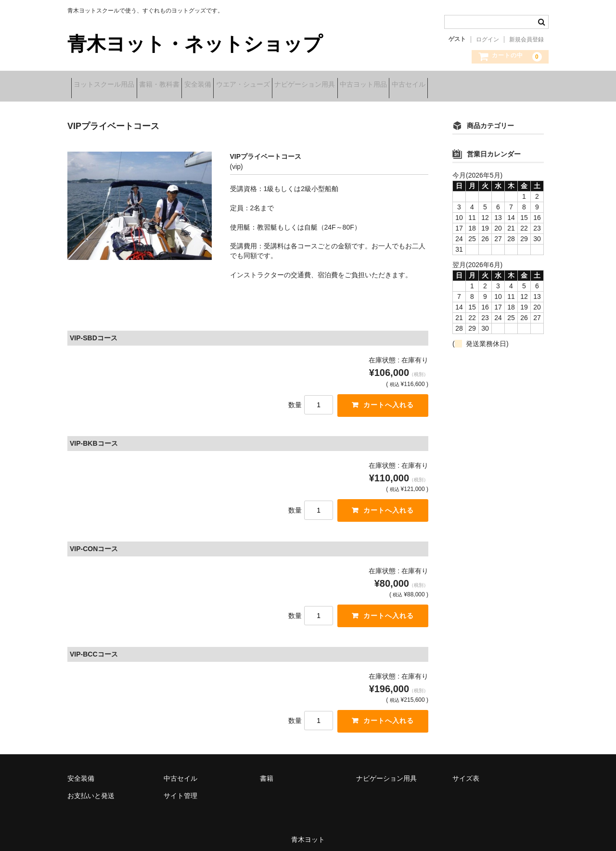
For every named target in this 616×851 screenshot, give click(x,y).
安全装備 (231, 85)
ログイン (488, 39)
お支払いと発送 (91, 790)
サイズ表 (466, 773)
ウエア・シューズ (292, 85)
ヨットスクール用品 (108, 85)
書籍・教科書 (178, 85)
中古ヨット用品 (442, 85)
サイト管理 (180, 790)
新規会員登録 (526, 39)
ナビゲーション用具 (369, 85)
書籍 (267, 773)
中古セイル (502, 85)
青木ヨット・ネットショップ (195, 44)
